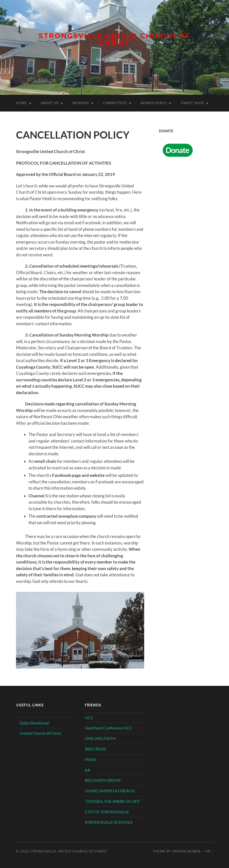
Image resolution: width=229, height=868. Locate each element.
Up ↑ (209, 851)
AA (88, 770)
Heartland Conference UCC (109, 728)
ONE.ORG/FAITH (100, 738)
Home (22, 103)
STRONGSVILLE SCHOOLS (108, 822)
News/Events (154, 103)
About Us (50, 103)
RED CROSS (95, 749)
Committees (115, 103)
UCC (89, 718)
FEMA (90, 759)
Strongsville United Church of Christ (114, 39)
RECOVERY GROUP (103, 780)
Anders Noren (186, 851)
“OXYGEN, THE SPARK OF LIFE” (113, 801)
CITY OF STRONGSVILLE (107, 812)
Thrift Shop (192, 103)
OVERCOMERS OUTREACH (110, 791)
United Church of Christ (40, 733)
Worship (81, 103)
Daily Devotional (34, 723)
